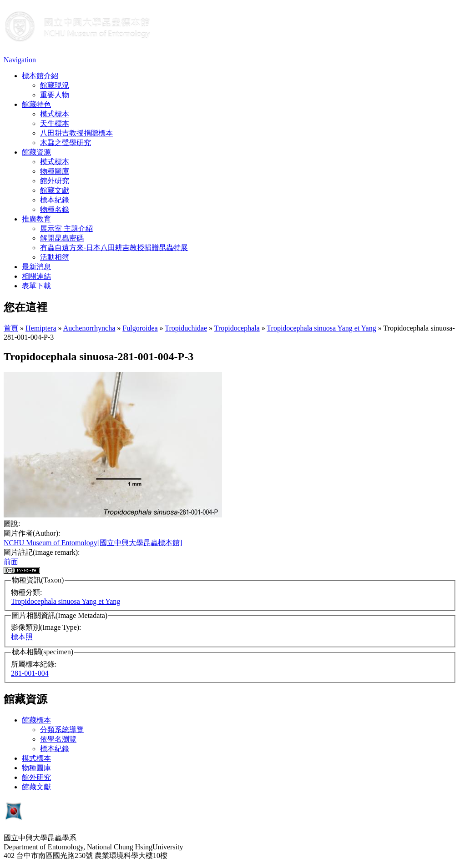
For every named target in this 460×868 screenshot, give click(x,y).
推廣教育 (36, 219)
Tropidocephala (237, 328)
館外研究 (55, 181)
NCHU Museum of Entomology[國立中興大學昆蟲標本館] (93, 543)
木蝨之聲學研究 (66, 143)
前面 (11, 562)
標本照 (22, 637)
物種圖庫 (55, 171)
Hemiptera (41, 328)
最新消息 (36, 267)
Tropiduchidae (186, 328)
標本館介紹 (40, 76)
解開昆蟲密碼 (62, 238)
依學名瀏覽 (58, 739)
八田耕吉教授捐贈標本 (76, 133)
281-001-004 (30, 673)
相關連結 (36, 276)
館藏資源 (36, 152)
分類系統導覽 (62, 730)
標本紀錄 (55, 200)
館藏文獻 (55, 190)
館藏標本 (36, 720)
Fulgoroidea (140, 328)
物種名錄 (55, 209)
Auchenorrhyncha (89, 328)
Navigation (20, 60)
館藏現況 (55, 85)
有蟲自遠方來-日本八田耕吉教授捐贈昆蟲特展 (114, 248)
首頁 (11, 328)
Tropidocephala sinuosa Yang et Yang (321, 328)
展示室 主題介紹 (66, 228)
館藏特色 (36, 104)
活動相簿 (55, 257)
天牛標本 (55, 123)
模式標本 (55, 114)
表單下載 (36, 286)
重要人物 (55, 95)
